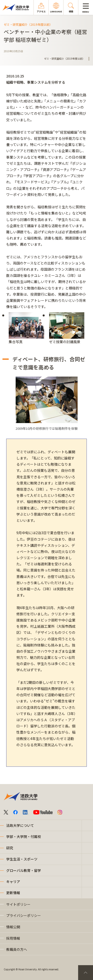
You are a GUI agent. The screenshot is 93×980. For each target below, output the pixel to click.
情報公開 (13, 927)
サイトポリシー (18, 904)
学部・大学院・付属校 (24, 837)
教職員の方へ (17, 949)
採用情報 (13, 938)
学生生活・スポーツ (22, 859)
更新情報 (13, 893)
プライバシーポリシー (24, 915)
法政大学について (20, 825)
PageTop (86, 973)
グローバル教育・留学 (24, 870)
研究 (10, 848)
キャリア (13, 882)
